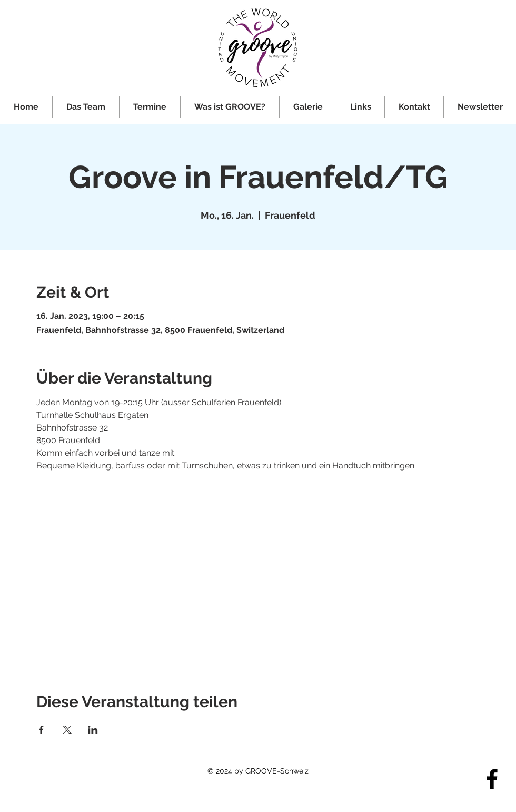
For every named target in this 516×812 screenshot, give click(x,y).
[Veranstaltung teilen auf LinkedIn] (93, 730)
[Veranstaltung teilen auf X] (67, 730)
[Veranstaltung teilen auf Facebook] (41, 730)
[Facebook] (492, 779)
